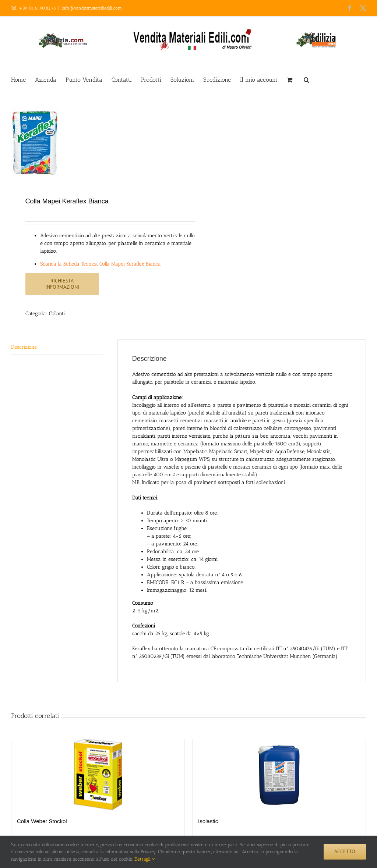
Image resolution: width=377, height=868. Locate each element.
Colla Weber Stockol (42, 821)
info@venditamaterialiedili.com (92, 8)
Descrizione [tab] (24, 347)
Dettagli (145, 859)
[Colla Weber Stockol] (98, 775)
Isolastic (208, 821)
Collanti (57, 314)
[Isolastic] (279, 775)
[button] (306, 79)
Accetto (345, 851)
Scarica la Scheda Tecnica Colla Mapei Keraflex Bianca (101, 264)
